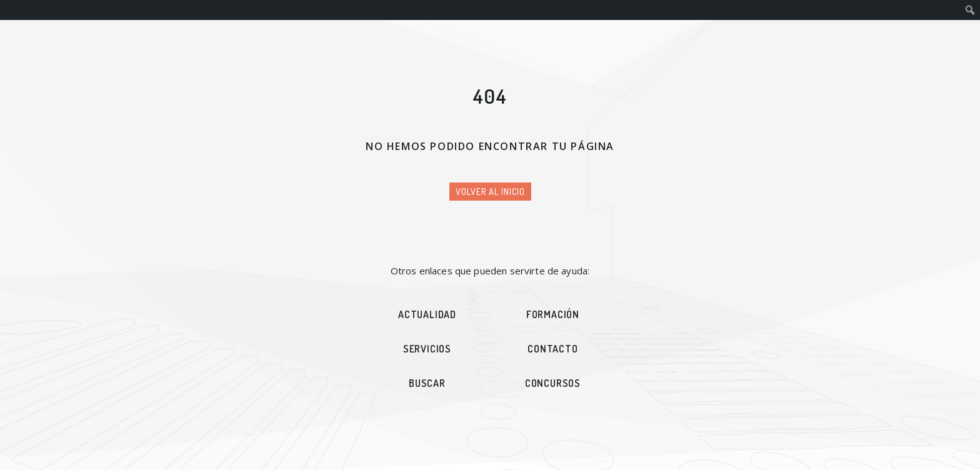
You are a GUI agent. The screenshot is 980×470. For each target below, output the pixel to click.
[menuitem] (970, 10)
